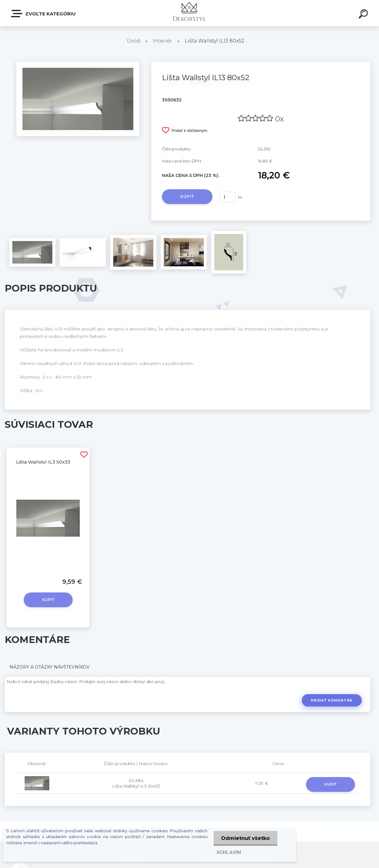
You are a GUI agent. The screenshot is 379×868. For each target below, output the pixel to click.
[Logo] (189, 13)
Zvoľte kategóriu (44, 14)
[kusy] (228, 197)
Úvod (133, 41)
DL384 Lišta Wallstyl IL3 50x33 (136, 783)
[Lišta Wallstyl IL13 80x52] (78, 64)
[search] (364, 15)
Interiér (162, 41)
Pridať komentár (332, 700)
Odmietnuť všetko (245, 838)
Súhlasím (229, 852)
